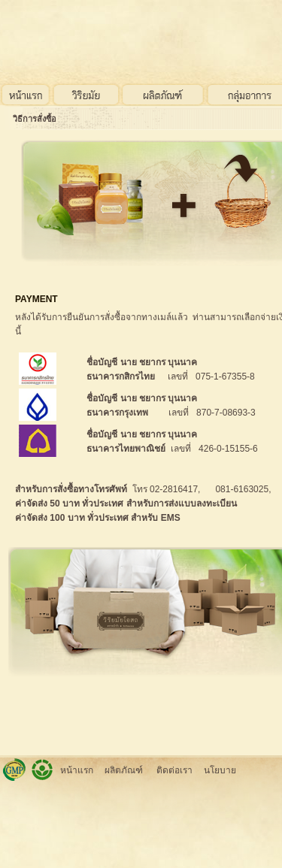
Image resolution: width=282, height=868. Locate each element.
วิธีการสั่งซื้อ (35, 119)
